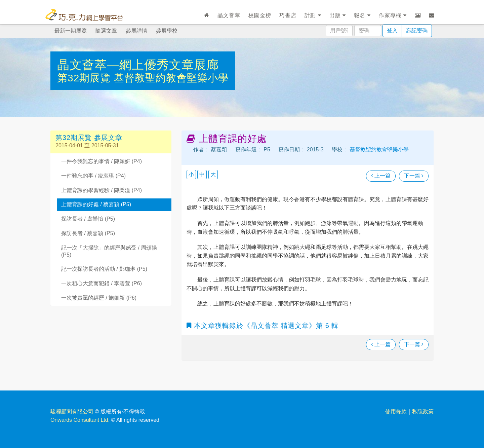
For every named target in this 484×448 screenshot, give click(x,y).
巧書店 (288, 15)
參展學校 (167, 31)
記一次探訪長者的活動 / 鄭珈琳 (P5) (104, 269)
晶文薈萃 (229, 15)
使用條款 (396, 412)
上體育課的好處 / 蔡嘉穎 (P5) (96, 204)
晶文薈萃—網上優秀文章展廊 (138, 65)
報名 (362, 15)
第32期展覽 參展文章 (89, 138)
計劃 (313, 15)
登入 (392, 30)
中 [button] (202, 174)
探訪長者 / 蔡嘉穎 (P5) (88, 233)
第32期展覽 (86, 78)
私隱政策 (423, 412)
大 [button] (213, 174)
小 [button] (191, 174)
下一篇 (414, 176)
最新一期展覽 (71, 31)
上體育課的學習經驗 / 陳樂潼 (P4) (102, 190)
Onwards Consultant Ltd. (80, 420)
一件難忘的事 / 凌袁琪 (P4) (93, 176)
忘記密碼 (417, 30)
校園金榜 (260, 15)
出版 (338, 15)
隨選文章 (106, 31)
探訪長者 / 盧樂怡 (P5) (88, 219)
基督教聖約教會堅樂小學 (171, 78)
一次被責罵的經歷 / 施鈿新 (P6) (99, 298)
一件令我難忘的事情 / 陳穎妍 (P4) (102, 161)
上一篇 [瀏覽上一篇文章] (381, 176)
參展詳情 (136, 31)
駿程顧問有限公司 (72, 412)
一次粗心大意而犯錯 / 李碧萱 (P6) (102, 283)
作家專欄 (393, 15)
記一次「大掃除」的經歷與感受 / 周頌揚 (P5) (109, 251)
